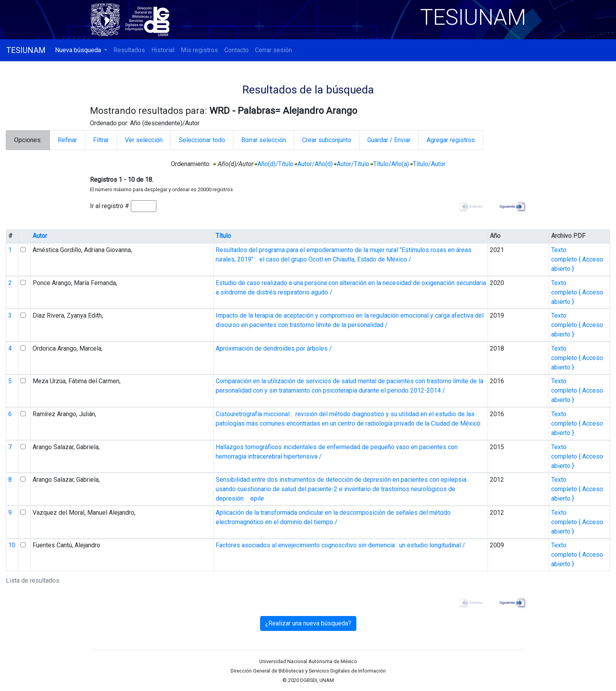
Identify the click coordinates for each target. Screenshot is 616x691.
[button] (81, 50)
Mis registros (199, 50)
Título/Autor (429, 164)
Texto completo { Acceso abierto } (577, 259)
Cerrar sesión (273, 50)
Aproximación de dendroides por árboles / (274, 348)
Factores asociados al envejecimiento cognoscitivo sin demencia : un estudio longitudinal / (340, 545)
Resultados (129, 50)
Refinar (67, 140)
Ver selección (144, 140)
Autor (40, 236)
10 (12, 545)
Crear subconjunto (327, 140)
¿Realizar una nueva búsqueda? (308, 623)
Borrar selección (264, 140)
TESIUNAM (26, 50)
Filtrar (101, 140)
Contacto (236, 50)
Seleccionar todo (202, 140)
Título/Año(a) (391, 164)
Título (223, 236)
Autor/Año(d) (315, 164)
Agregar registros (451, 140)
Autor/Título (353, 164)
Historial (163, 50)
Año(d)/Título (275, 164)
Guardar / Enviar (389, 140)
